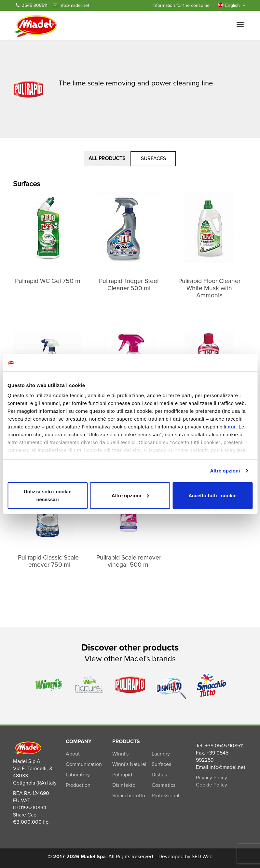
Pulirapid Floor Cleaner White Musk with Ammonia (209, 288)
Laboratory (78, 775)
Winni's (120, 754)
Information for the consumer (182, 5)
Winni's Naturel (129, 764)
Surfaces (153, 158)
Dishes (159, 775)
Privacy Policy (212, 778)
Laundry (161, 754)
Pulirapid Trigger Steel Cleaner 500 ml (129, 285)
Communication (84, 764)
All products (107, 158)
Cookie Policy (212, 785)
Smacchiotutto (129, 796)
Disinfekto (124, 785)
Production (78, 785)
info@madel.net (71, 5)
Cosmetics (164, 785)
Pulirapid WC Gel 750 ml (48, 281)
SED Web (202, 857)
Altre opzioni (225, 471)
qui (232, 427)
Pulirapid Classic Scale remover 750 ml (48, 561)
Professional (165, 796)
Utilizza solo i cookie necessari (48, 495)
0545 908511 (32, 5)
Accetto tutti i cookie (212, 495)
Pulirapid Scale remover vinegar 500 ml (129, 561)
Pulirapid (122, 775)
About (73, 754)
